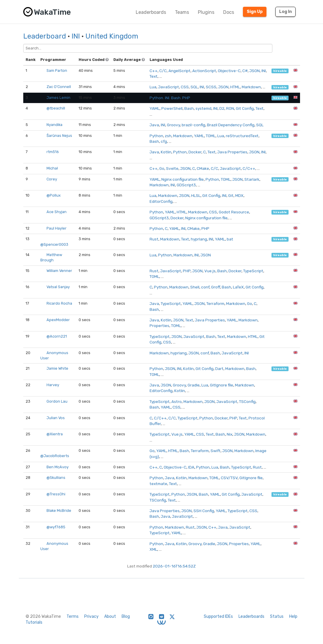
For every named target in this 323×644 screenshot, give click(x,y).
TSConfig (247, 401)
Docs (229, 12)
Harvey (53, 385)
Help (293, 616)
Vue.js (210, 271)
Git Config (245, 108)
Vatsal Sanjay (58, 287)
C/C (163, 71)
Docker (195, 152)
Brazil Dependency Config (231, 125)
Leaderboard (45, 36)
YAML (155, 108)
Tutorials (34, 622)
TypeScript (253, 271)
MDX (239, 195)
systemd (203, 108)
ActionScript (204, 71)
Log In (285, 12)
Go (162, 168)
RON (230, 108)
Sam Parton (57, 70)
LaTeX (238, 287)
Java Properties (232, 152)
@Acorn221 (57, 336)
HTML (235, 87)
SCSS (211, 87)
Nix (230, 434)
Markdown (251, 87)
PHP (186, 98)
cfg (164, 141)
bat (230, 239)
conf (205, 287)
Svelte (172, 168)
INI (76, 36)
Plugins (206, 12)
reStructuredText (242, 136)
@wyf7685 (56, 527)
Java (154, 125)
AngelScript (179, 71)
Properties (159, 326)
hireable (280, 71)
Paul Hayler (57, 228)
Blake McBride (59, 511)
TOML (211, 136)
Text (154, 76)
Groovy (173, 125)
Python (156, 98)
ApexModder (58, 320)
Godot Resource (234, 212)
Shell (195, 287)
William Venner (59, 271)
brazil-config (193, 125)
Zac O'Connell (59, 87)
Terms (73, 616)
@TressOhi (56, 494)
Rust (154, 239)
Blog (126, 616)
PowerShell (172, 108)
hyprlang (199, 239)
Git (231, 195)
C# (245, 71)
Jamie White (57, 368)
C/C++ (249, 168)
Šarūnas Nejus (59, 136)
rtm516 (53, 152)
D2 (222, 108)
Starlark (252, 179)
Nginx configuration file (183, 179)
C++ (154, 71)
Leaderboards (151, 12)
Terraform (215, 303)
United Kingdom (112, 36)
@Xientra (55, 434)
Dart (219, 369)
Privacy (91, 616)
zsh (168, 136)
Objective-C (229, 71)
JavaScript (169, 87)
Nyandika (54, 125)
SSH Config (204, 511)
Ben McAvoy (58, 467)
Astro (177, 401)
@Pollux (54, 195)
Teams (182, 12)
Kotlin (166, 152)
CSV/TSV (229, 478)
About (110, 616)
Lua (153, 87)
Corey (52, 179)
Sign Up (255, 12)
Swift (216, 451)
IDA (191, 467)
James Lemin (58, 98)
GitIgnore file (222, 385)
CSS (185, 87)
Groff (216, 287)
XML (153, 549)
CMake (203, 168)
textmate (158, 484)
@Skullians (56, 478)
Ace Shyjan (57, 212)
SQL (194, 87)
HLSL (196, 195)
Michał (52, 168)
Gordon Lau (57, 401)
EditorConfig (161, 201)
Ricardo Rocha (59, 303)
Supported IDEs (218, 616)
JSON (255, 71)
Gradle (194, 385)
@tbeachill (56, 108)
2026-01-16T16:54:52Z (174, 566)
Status (277, 616)
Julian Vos (56, 418)
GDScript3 (186, 185)
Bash (176, 98)
